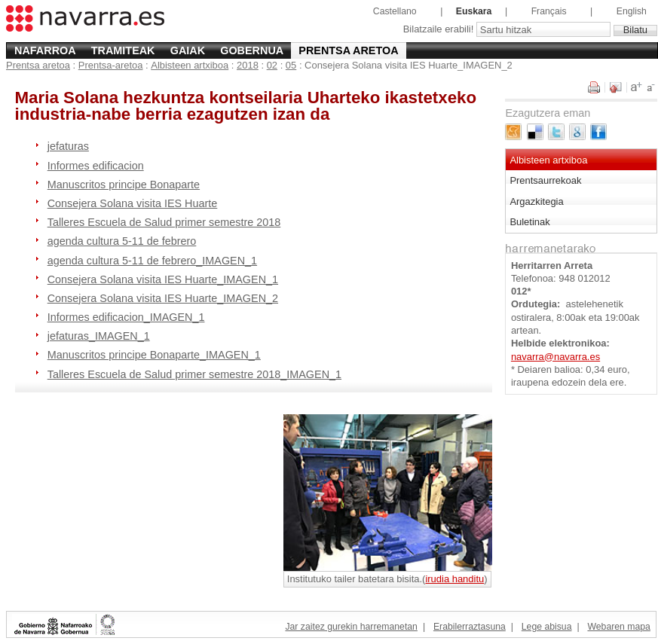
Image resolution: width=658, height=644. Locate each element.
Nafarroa (45, 50)
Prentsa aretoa (348, 50)
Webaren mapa (618, 627)
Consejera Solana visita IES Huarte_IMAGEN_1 (163, 279)
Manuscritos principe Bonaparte (124, 185)
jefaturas (68, 146)
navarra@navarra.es (555, 357)
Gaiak (188, 50)
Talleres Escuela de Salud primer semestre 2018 (164, 222)
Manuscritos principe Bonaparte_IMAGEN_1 (154, 355)
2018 (248, 65)
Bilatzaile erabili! (440, 30)
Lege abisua (547, 627)
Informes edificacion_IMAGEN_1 (126, 317)
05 (291, 65)
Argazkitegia (536, 201)
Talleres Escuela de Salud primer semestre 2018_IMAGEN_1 (194, 374)
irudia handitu (454, 579)
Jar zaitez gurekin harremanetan (351, 627)
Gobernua (252, 50)
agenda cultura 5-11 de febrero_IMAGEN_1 (152, 261)
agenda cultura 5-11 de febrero (122, 241)
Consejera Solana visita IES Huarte (133, 203)
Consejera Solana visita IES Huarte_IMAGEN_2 (163, 298)
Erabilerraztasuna (470, 627)
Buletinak (529, 222)
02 (272, 65)
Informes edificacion (96, 166)
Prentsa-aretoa (111, 65)
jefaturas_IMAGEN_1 (99, 336)
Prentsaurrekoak (545, 180)
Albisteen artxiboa (190, 65)
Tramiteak (123, 50)
